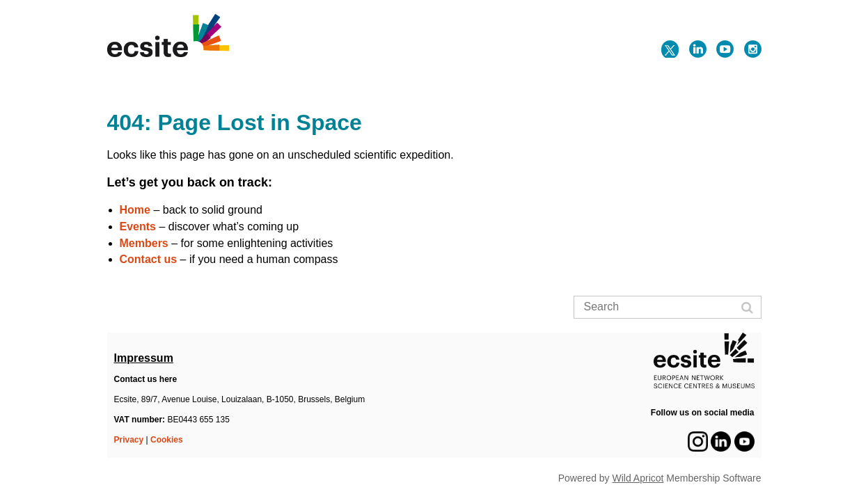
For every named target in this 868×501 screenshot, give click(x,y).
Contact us (149, 259)
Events (138, 226)
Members (144, 243)
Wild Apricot (638, 478)
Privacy (129, 440)
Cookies (167, 440)
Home (135, 210)
